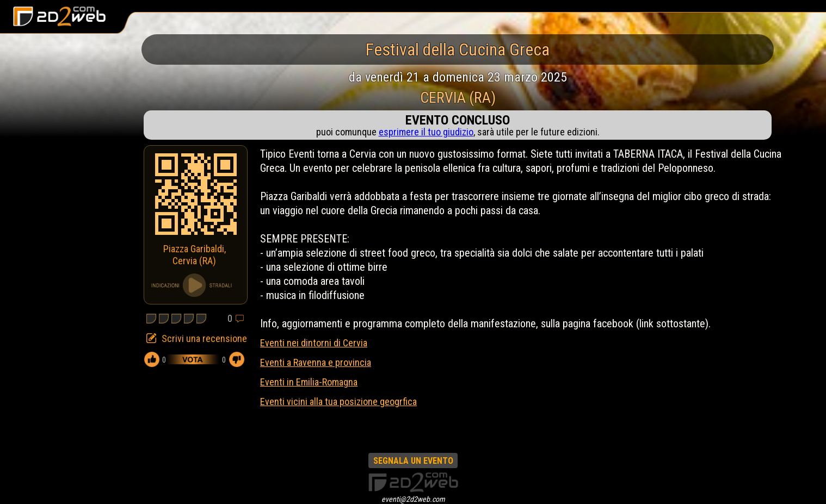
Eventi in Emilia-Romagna (309, 382)
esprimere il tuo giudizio (426, 132)
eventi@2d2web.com (413, 499)
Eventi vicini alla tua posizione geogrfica (338, 402)
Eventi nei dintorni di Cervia (314, 343)
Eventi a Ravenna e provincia (316, 362)
